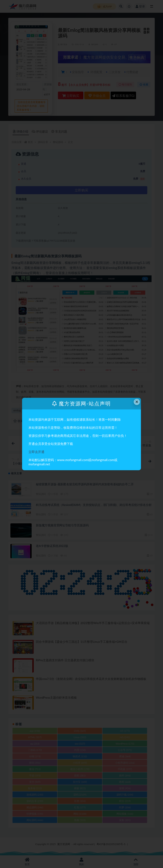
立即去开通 (36, 452)
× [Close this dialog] (137, 402)
